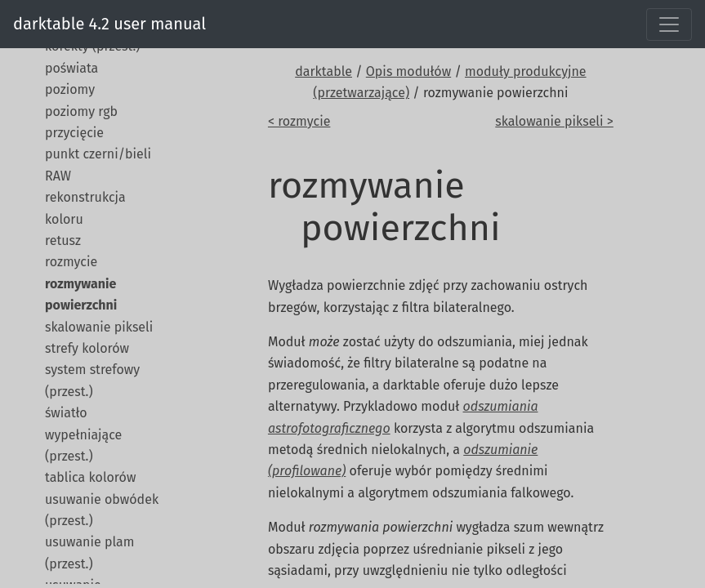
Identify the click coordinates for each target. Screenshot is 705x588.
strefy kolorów (87, 348)
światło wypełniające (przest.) (83, 434)
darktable (323, 71)
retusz (63, 241)
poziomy (70, 89)
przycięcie (74, 133)
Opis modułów (408, 71)
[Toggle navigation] (669, 24)
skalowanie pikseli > (554, 121)
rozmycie (71, 262)
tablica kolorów (90, 477)
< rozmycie (299, 121)
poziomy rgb (81, 111)
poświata (71, 68)
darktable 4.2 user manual (109, 24)
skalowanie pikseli (99, 327)
